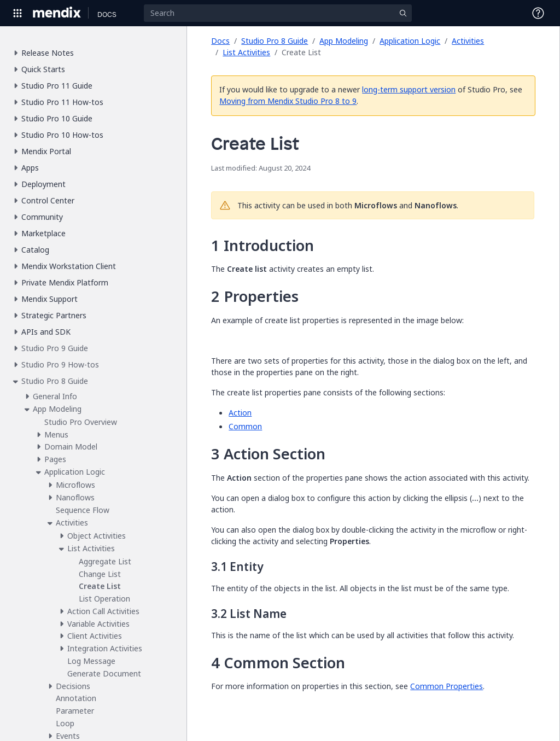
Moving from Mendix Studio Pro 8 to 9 (288, 101)
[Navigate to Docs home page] (107, 13)
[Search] (278, 13)
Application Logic (410, 41)
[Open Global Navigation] (17, 13)
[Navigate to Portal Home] (57, 13)
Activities (468, 41)
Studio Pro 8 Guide (275, 41)
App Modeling (344, 41)
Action (240, 413)
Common (245, 426)
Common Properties (447, 686)
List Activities (246, 52)
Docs (220, 41)
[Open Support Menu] (538, 13)
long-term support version (409, 89)
